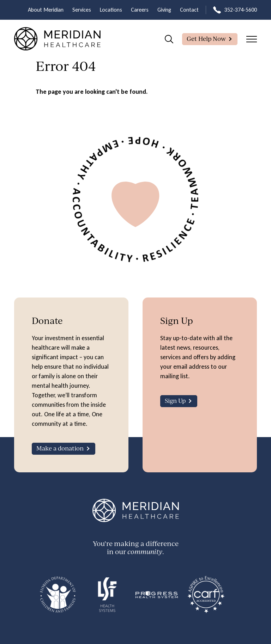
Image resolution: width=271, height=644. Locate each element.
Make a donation (60, 448)
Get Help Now (206, 39)
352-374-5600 (241, 10)
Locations (111, 10)
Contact (189, 10)
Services (82, 10)
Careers (140, 10)
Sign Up (175, 401)
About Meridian (46, 10)
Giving (164, 10)
